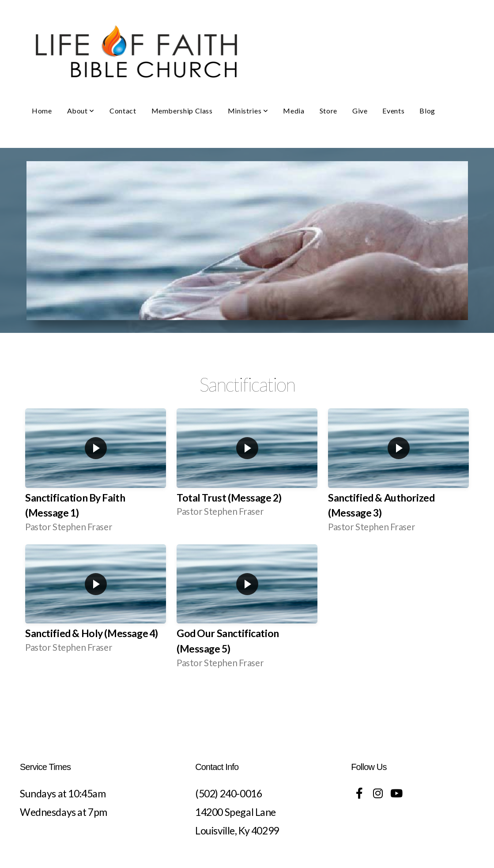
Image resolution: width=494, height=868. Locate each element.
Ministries (248, 111)
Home (42, 111)
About (81, 111)
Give (360, 111)
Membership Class (182, 111)
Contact (123, 111)
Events (393, 111)
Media (294, 111)
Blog (427, 111)
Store (328, 111)
